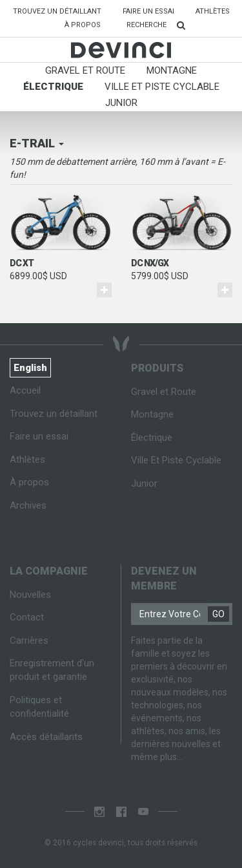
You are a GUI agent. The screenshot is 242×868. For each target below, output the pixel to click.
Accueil (25, 390)
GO (218, 614)
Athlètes (213, 11)
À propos (83, 25)
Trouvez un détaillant (62, 11)
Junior (121, 103)
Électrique (53, 87)
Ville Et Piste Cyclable (162, 87)
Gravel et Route (85, 70)
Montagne (172, 70)
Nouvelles (30, 595)
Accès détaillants (46, 737)
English (30, 368)
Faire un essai (148, 11)
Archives (28, 505)
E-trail (37, 143)
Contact (27, 617)
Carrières (29, 640)
